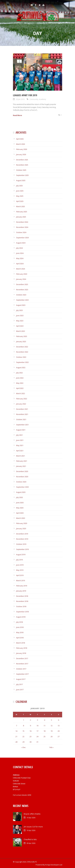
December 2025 (22, 160)
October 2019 (21, 544)
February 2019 (22, 586)
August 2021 (21, 430)
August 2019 (21, 555)
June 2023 (20, 316)
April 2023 (20, 326)
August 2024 (21, 243)
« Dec (24, 747)
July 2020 (19, 497)
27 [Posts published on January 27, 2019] (59, 736)
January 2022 (21, 404)
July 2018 (19, 622)
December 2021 (22, 409)
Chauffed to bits (30, 839)
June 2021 (20, 440)
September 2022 (22, 362)
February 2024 (22, 274)
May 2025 (20, 196)
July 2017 (19, 684)
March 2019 (20, 580)
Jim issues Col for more (33, 827)
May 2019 (20, 570)
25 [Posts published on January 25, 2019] (44, 736)
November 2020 (22, 477)
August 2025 (21, 180)
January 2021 (21, 466)
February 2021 (22, 461)
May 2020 (20, 508)
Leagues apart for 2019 (25, 95)
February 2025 (22, 212)
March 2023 (20, 331)
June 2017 (20, 690)
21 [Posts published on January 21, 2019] (16, 736)
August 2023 (21, 305)
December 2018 (22, 596)
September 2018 (22, 612)
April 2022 (20, 388)
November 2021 (22, 414)
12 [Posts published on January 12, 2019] (52, 726)
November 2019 (22, 539)
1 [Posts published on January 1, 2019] (24, 720)
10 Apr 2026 (31, 818)
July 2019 (19, 560)
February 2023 (22, 336)
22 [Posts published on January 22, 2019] (23, 736)
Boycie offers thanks (32, 814)
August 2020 (21, 492)
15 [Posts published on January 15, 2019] (23, 731)
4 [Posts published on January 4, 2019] (45, 720)
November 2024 (22, 227)
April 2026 (20, 139)
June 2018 (20, 627)
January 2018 (21, 653)
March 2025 (20, 206)
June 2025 (20, 191)
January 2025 (21, 217)
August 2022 (21, 367)
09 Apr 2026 (31, 843)
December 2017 (22, 658)
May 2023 (20, 321)
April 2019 (20, 575)
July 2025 (19, 186)
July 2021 (19, 435)
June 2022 (20, 378)
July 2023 (19, 310)
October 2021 (21, 419)
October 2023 (21, 295)
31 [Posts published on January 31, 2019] (37, 742)
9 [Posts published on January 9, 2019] (30, 726)
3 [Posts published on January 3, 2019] (37, 720)
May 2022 (20, 383)
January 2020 (21, 529)
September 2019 (22, 549)
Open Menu (61, 15)
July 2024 (19, 248)
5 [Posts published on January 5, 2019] (51, 720)
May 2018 (20, 632)
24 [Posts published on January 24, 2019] (37, 736)
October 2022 (21, 357)
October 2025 (21, 170)
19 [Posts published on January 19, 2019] (52, 731)
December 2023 (22, 284)
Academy (42, 99)
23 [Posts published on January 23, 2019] (31, 736)
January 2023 (21, 341)
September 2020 (22, 487)
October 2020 (21, 482)
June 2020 (20, 503)
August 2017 (21, 679)
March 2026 (20, 144)
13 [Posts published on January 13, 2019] (59, 726)
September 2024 (22, 238)
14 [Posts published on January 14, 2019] (16, 731)
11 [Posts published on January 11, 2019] (44, 726)
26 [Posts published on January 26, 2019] (52, 736)
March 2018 (20, 643)
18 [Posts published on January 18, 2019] (44, 731)
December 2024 (22, 222)
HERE (29, 795)
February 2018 (22, 648)
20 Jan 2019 (20, 99)
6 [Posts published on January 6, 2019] (59, 720)
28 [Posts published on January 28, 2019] (16, 742)
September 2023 (22, 300)
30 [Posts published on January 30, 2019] (31, 742)
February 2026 (22, 149)
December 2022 (22, 347)
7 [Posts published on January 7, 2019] (16, 726)
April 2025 (20, 201)
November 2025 (22, 165)
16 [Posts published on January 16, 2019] (31, 731)
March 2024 (20, 269)
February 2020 (22, 523)
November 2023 (22, 290)
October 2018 (21, 606)
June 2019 (20, 565)
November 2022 (22, 352)
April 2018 (20, 638)
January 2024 (21, 279)
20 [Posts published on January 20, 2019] (59, 731)
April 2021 (20, 451)
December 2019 (22, 534)
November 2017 (22, 664)
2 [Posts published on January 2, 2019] (30, 720)
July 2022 (19, 373)
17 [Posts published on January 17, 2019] (37, 731)
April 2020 (20, 513)
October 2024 (21, 232)
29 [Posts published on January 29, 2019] (23, 742)
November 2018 (22, 601)
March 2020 (20, 518)
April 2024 (20, 264)
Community (34, 99)
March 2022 (20, 393)
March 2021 (20, 456)
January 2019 (21, 591)
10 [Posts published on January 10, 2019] (37, 726)
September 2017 (22, 674)
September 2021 (22, 425)
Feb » (51, 747)
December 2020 (22, 471)
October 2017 (21, 669)
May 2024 (20, 258)
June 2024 (20, 253)
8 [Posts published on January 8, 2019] (24, 726)
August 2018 (21, 617)
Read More (17, 115)
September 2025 (22, 175)
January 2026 (21, 154)
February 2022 (22, 399)
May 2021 (20, 445)
